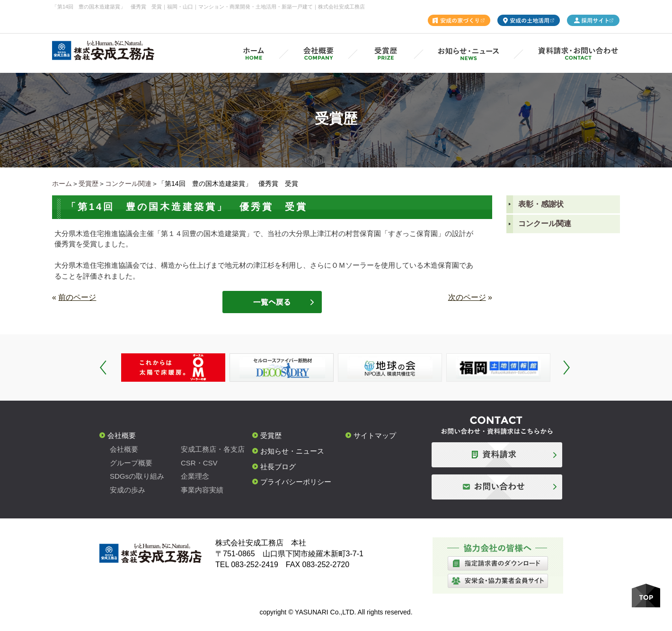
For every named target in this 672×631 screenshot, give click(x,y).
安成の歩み (128, 490)
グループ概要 (131, 463)
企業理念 (195, 476)
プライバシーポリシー (296, 482)
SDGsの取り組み (137, 476)
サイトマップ (375, 435)
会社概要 (122, 435)
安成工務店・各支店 (213, 449)
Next (566, 368)
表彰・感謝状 (541, 204)
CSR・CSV (199, 463)
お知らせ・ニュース (292, 451)
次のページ (467, 297)
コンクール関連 (128, 184)
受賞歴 (88, 184)
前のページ (77, 297)
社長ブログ (278, 467)
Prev (103, 368)
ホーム (62, 184)
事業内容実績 (202, 490)
